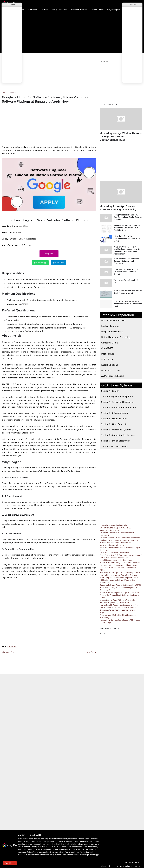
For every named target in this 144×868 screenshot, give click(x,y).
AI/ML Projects (108, 358)
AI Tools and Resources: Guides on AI (115, 541)
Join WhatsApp (40, 263)
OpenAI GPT (107, 347)
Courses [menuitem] (44, 10)
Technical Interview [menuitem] (80, 10)
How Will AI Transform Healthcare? (114, 551)
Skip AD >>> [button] (11, 862)
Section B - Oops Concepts (114, 422)
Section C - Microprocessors (115, 445)
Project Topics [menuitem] (113, 10)
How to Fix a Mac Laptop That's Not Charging (119, 574)
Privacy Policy (106, 865)
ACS (132, 618)
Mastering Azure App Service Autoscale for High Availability (117, 207)
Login (109, 621)
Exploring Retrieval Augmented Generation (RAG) (120, 583)
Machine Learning (110, 324)
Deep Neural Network (112, 330)
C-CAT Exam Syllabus (117, 384)
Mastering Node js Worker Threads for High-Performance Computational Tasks (121, 136)
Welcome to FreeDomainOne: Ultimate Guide (119, 563)
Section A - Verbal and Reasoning (117, 400)
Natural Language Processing (116, 336)
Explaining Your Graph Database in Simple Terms (120, 571)
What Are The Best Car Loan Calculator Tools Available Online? (126, 270)
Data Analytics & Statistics (114, 319)
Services (114, 618)
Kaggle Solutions (110, 363)
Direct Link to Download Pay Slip (113, 524)
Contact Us (93, 865)
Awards (137, 618)
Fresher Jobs (13, 93)
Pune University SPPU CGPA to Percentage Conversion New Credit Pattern (127, 226)
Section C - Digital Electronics (115, 439)
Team (120, 618)
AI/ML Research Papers (113, 374)
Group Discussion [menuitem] (59, 10)
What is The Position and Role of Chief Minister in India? (128, 290)
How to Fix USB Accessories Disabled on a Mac (119, 603)
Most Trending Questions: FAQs (113, 544)
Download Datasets (111, 369)
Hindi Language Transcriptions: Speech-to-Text (119, 576)
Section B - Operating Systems (116, 428)
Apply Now (49, 254)
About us (81, 865)
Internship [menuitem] (32, 10)
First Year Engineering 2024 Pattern (115, 601)
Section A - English (110, 389)
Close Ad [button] (12, 5)
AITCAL (103, 632)
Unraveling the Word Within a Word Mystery (118, 598)
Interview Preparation (118, 313)
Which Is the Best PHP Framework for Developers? (121, 554)
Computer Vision (110, 341)
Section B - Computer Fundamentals (119, 406)
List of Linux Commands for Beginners (116, 559)
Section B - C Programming (114, 411)
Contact (103, 621)
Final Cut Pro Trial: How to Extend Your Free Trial (120, 539)
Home (4, 93)
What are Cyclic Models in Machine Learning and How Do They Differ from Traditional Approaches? (127, 249)
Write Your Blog (132, 862)
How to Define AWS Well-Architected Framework (120, 536)
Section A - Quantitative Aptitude (117, 395)
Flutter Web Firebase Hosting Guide (115, 556)
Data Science (108, 352)
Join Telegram (58, 263)
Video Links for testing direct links (126, 280)
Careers (126, 618)
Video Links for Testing (109, 529)
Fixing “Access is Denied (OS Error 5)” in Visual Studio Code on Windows (128, 216)
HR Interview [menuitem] (98, 10)
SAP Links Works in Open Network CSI (116, 526)
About (108, 618)
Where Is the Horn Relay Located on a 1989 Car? (120, 561)
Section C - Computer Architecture (118, 434)
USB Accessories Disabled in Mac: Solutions (118, 606)
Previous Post (9, 652)
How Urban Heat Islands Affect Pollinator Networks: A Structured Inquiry (128, 302)
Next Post (91, 652)
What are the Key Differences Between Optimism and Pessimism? (126, 259)
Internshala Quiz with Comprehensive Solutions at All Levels (127, 237)
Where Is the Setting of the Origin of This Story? (120, 591)
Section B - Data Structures (114, 417)
